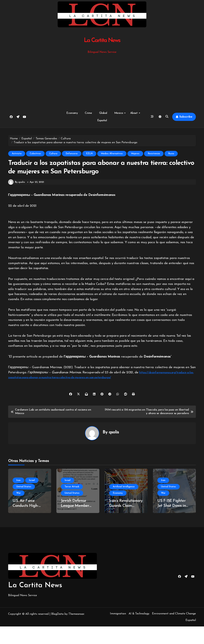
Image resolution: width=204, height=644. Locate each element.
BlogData (57, 632)
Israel (32, 498)
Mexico (120, 113)
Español (102, 121)
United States (24, 504)
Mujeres (135, 154)
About (135, 113)
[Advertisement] (103, 81)
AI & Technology (139, 631)
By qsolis (16, 200)
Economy (72, 113)
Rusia (171, 154)
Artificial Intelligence (124, 504)
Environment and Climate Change (174, 631)
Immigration (118, 631)
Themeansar (76, 632)
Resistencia (154, 154)
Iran (18, 498)
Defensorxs (72, 154)
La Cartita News (102, 41)
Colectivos (35, 154)
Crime (88, 113)
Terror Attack (72, 504)
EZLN (89, 154)
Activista (17, 154)
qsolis (114, 450)
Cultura (53, 154)
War (19, 511)
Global (103, 113)
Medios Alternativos (112, 154)
